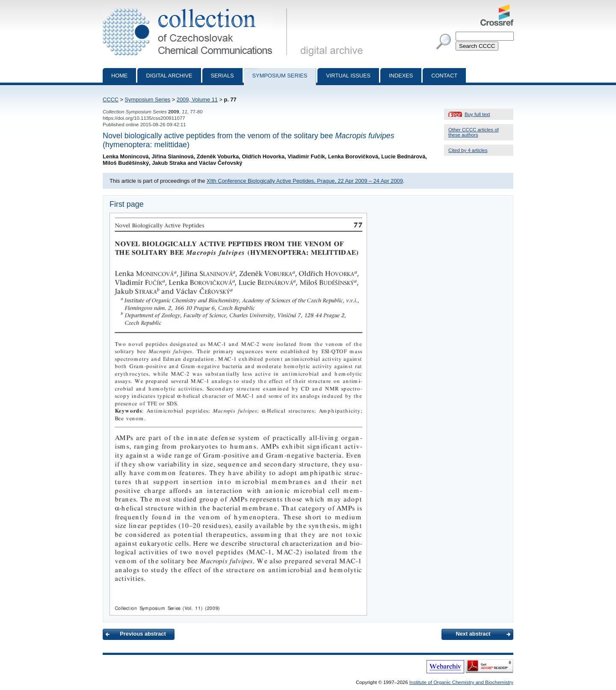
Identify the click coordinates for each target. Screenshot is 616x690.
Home (119, 76)
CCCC (111, 100)
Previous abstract (143, 634)
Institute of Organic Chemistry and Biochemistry (461, 682)
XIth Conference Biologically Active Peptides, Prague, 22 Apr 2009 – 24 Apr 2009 (305, 181)
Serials (222, 76)
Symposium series (280, 76)
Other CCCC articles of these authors (474, 132)
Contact (444, 76)
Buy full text (477, 114)
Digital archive (169, 76)
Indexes (401, 76)
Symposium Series (148, 100)
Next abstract (473, 634)
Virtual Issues (348, 76)
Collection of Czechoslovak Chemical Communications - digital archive (197, 8)
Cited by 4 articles (468, 150)
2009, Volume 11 (197, 100)
